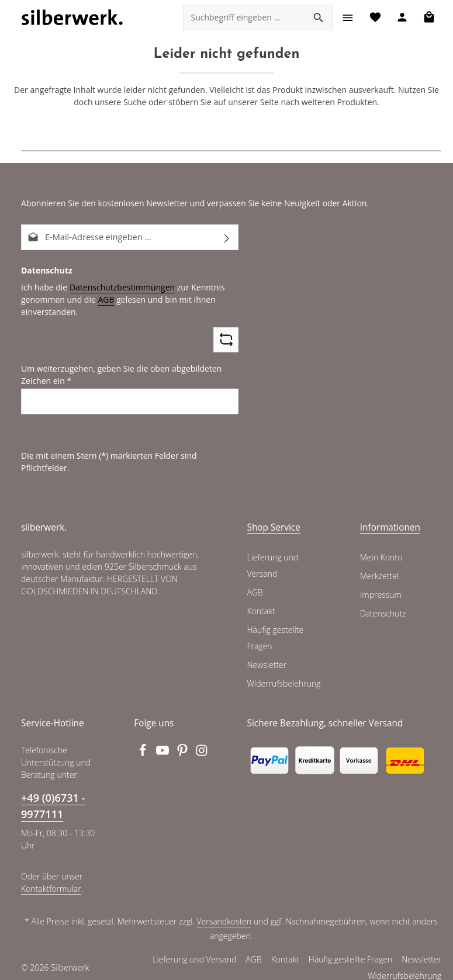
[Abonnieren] (227, 237)
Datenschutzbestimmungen (117, 286)
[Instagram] (202, 741)
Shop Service (274, 515)
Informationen (390, 515)
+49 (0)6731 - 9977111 (53, 793)
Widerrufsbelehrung (283, 671)
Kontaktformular (50, 875)
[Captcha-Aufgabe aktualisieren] (226, 339)
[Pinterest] (184, 741)
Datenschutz (383, 601)
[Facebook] (144, 741)
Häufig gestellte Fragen (276, 625)
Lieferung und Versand (272, 553)
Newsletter (267, 652)
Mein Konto (381, 545)
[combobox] (243, 18)
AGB (102, 299)
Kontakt (261, 598)
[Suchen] (318, 18)
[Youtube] (164, 741)
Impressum (380, 582)
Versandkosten (225, 908)
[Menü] (346, 17)
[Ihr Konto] (401, 17)
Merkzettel (379, 563)
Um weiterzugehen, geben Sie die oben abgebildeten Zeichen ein (117, 374)
